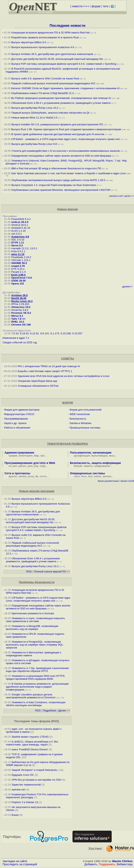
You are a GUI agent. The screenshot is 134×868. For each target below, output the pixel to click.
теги (106, 6)
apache (13, 476)
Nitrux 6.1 (17, 316)
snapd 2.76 (18, 266)
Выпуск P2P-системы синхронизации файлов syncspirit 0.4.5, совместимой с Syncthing (64, 64)
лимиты (88, 466)
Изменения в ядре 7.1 (16, 338)
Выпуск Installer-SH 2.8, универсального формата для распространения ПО (57, 124)
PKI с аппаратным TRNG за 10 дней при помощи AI (49, 366)
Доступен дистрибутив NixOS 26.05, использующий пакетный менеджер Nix (57, 59)
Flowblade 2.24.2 (21, 257)
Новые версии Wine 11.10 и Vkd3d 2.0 (34, 118)
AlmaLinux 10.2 (21, 307)
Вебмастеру (125, 864)
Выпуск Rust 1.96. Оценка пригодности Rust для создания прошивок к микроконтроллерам (66, 129)
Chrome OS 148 (21, 325)
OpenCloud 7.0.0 (21, 278)
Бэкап (15, 815)
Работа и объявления (17, 428)
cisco (77, 476)
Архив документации (108, 481)
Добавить (91, 864)
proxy (31, 476)
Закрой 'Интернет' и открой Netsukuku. (35, 770)
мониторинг (26, 456)
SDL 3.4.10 (18, 240)
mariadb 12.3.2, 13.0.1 (24, 248)
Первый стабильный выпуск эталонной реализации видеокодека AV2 (53, 83)
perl (15, 466)
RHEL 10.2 (18, 322)
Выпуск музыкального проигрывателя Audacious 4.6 (43, 47)
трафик (13, 456)
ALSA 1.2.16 (18, 231)
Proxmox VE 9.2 (21, 313)
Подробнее (49, 711)
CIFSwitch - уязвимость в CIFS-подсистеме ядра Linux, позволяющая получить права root (65, 139)
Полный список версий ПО (52, 572)
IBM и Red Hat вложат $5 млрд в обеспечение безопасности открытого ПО (56, 168)
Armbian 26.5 (19, 295)
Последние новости (67, 26)
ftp (37, 476)
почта (43, 476)
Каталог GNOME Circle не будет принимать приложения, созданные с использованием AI (65, 88)
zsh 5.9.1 (16, 234)
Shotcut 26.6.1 (20, 225)
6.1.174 (55, 333)
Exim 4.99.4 (18, 275)
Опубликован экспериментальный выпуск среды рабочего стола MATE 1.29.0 (58, 180)
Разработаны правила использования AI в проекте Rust (45, 37)
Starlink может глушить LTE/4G (30, 737)
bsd (90, 476)
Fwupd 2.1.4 (18, 272)
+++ (87, 6)
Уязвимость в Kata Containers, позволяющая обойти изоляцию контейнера (36, 704)
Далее (64, 711)
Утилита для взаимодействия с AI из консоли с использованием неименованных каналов (66, 151)
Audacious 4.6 (20, 237)
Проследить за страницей (20, 864)
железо (107, 476)
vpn (43, 456)
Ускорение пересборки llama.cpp (38, 381)
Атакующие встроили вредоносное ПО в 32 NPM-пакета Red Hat (50, 33)
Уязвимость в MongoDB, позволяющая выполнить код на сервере (32, 628)
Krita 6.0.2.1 (18, 251)
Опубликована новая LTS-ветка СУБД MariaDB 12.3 (42, 93)
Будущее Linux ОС (23, 775)
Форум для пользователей (86, 410)
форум (96, 6)
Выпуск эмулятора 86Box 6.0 (29, 42)
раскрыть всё (116, 196)
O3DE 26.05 (18, 281)
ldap (36, 456)
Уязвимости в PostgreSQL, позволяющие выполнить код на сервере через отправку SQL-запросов (35, 645)
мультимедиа (100, 456)
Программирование (16, 419)
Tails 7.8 (16, 319)
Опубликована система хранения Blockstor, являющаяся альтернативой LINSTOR (61, 190)
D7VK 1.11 (18, 243)
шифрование (102, 466)
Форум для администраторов (22, 410)
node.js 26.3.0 (20, 222)
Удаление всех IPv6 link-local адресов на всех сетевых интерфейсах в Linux (64, 376)
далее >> (129, 196)
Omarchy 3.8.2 (20, 310)
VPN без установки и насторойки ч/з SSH (36, 780)
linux (84, 476)
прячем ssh (18, 790)
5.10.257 (77, 333)
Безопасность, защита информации (95, 463)
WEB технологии (80, 414)
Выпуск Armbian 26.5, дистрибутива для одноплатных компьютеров (53, 54)
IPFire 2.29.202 (20, 304)
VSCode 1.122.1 (21, 260)
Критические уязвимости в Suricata (33, 613)
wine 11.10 (18, 254)
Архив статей (127, 481)
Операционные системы (87, 473)
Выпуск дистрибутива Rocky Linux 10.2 (35, 108)
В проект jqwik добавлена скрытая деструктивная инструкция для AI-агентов (58, 134)
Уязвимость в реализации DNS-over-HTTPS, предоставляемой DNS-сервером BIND (36, 677)
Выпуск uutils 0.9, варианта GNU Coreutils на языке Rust (46, 78)
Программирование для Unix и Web (30, 463)
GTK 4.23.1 (18, 269)
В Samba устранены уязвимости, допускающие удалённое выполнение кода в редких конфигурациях (37, 687)
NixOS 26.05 (19, 298)
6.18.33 (24, 333)
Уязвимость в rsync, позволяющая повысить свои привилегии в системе (35, 620)
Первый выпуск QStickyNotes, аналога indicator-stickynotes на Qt (50, 113)
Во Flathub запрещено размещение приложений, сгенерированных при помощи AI (61, 98)
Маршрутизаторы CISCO (19, 414)
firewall (78, 466)
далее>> (127, 286)
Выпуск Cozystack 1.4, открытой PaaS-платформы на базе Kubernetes (54, 185)
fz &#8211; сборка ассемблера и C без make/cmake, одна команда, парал (32, 743)
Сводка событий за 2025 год (20, 342)
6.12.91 (34, 333)
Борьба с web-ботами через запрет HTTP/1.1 (45, 371)
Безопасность (78, 419)
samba (22, 476)
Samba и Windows (80, 423)
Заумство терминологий (26, 785)
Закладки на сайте (15, 861)
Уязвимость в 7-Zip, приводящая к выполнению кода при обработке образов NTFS (37, 670)
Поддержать (107, 864)
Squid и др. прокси (15, 423)
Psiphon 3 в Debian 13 (25, 802)
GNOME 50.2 (19, 263)
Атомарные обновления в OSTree (38, 386)
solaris (98, 476)
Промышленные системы (85, 428)
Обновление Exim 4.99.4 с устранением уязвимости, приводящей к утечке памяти (61, 103)
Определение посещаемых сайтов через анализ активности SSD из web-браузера (61, 156)
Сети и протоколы (17, 473)
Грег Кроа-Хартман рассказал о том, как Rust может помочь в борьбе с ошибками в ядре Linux (69, 173)
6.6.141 (45, 333)
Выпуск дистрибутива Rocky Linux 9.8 (34, 144)
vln (24, 319)
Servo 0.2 (17, 245)
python (22, 466)
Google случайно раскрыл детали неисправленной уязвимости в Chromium (31, 696)
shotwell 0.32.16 (21, 228)
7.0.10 (15, 333)
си (10, 466)
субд (43, 466)
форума (45, 721)
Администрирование (19, 453)
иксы (112, 456)
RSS (29, 572)
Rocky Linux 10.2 (22, 301)
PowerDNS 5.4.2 (21, 219)
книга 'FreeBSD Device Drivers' (30, 749)
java (30, 466)
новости (77, 6)
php (36, 466)
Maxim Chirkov (122, 861)
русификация (82, 456)
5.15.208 (66, 333)
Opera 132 (17, 284)
